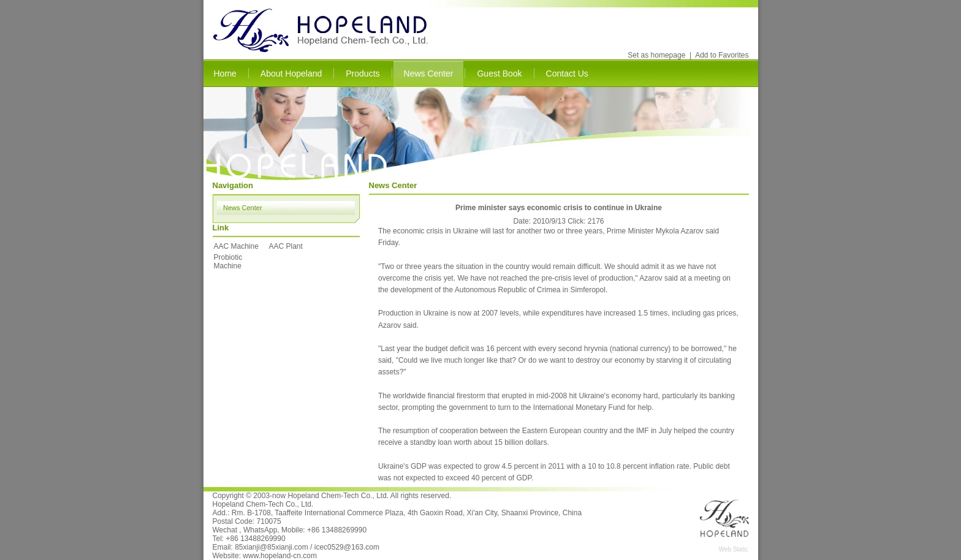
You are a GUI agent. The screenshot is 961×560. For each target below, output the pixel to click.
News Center (429, 74)
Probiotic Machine (228, 262)
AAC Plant (286, 246)
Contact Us (567, 74)
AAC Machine (236, 246)
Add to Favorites (722, 55)
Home (225, 74)
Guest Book (499, 74)
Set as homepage (656, 55)
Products (363, 74)
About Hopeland (291, 74)
